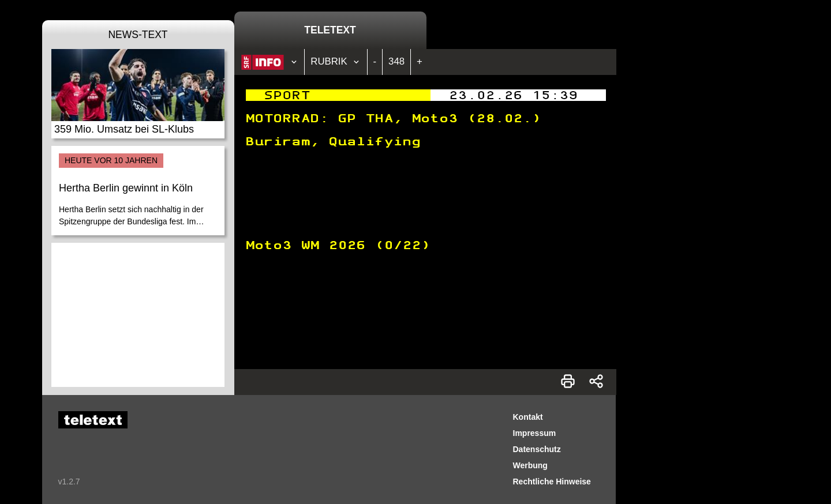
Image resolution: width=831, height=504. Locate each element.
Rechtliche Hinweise (552, 482)
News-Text (138, 35)
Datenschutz (537, 449)
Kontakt (528, 417)
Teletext (330, 30)
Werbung (530, 465)
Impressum (535, 433)
